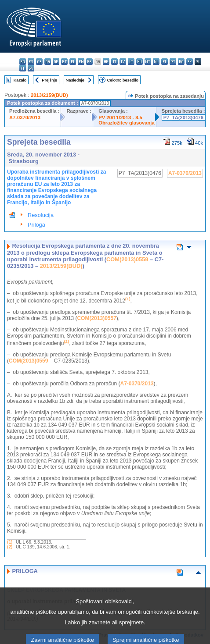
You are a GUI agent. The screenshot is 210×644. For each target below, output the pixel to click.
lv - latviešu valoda (123, 62)
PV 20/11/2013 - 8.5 (120, 117)
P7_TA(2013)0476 (183, 117)
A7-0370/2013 (25, 117)
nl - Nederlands (156, 62)
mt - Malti (148, 62)
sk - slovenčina (190, 62)
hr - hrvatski (106, 62)
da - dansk (48, 62)
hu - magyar (139, 62)
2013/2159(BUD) (49, 95)
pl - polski (165, 62)
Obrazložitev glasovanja (126, 123)
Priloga (36, 225)
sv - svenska (31, 68)
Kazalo (20, 80)
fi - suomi (23, 68)
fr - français (89, 62)
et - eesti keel (64, 62)
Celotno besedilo (122, 80)
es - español (31, 62)
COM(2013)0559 (127, 259)
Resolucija (41, 215)
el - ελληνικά (73, 62)
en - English (81, 62)
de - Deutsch (56, 62)
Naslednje (75, 80)
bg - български (23, 62)
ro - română (181, 62)
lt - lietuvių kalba (131, 62)
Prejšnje (49, 80)
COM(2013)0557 (96, 318)
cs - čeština (39, 62)
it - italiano (114, 62)
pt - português (173, 62)
